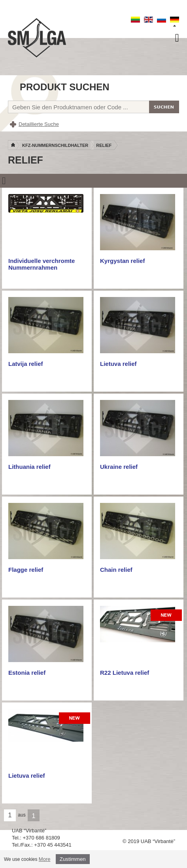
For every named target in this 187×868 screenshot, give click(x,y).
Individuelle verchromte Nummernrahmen (42, 264)
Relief (104, 145)
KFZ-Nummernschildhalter (55, 145)
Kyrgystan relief (122, 261)
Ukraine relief (119, 467)
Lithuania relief (29, 467)
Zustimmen (73, 859)
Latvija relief (26, 364)
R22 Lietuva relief (125, 673)
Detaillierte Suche (39, 124)
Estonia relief (27, 673)
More (45, 859)
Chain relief (116, 570)
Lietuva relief (118, 364)
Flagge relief (26, 570)
